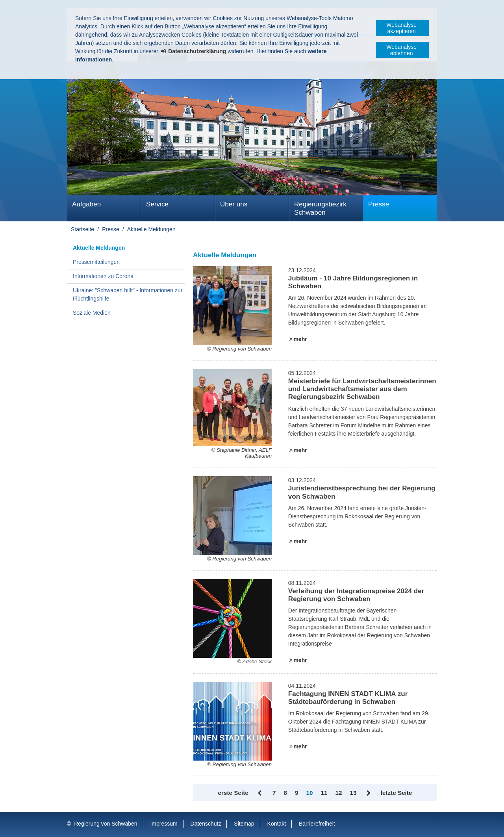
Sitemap (244, 824)
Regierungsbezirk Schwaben (320, 208)
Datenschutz (206, 824)
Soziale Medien (92, 313)
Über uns (234, 204)
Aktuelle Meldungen (151, 229)
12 (338, 793)
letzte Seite (397, 793)
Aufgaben (86, 204)
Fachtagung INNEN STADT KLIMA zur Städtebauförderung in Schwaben (348, 698)
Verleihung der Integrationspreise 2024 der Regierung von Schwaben (356, 595)
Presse (379, 204)
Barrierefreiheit (317, 824)
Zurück (260, 793)
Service (157, 204)
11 (324, 793)
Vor (368, 793)
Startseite (82, 229)
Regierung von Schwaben (106, 824)
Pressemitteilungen (96, 262)
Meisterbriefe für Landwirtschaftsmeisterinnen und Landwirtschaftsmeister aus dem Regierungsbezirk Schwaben (362, 389)
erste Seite (233, 793)
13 (353, 793)
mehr (300, 339)
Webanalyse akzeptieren (401, 28)
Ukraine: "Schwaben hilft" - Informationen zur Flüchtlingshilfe (128, 294)
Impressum (164, 824)
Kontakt (277, 824)
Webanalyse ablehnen (401, 50)
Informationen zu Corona (103, 276)
